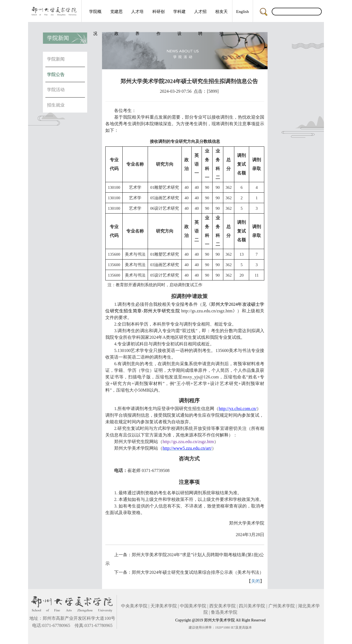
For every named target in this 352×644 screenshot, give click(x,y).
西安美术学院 (222, 606)
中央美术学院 (134, 606)
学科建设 (179, 16)
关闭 (255, 581)
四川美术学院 (252, 606)
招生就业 (56, 105)
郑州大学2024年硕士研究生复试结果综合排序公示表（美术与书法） (198, 572)
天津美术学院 (164, 606)
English (243, 12)
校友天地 (222, 16)
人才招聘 (200, 16)
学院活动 (56, 90)
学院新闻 (56, 59)
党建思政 (116, 16)
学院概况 (95, 16)
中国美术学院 (193, 606)
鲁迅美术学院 (224, 612)
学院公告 (56, 74)
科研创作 (159, 16)
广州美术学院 (282, 606)
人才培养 (137, 16)
